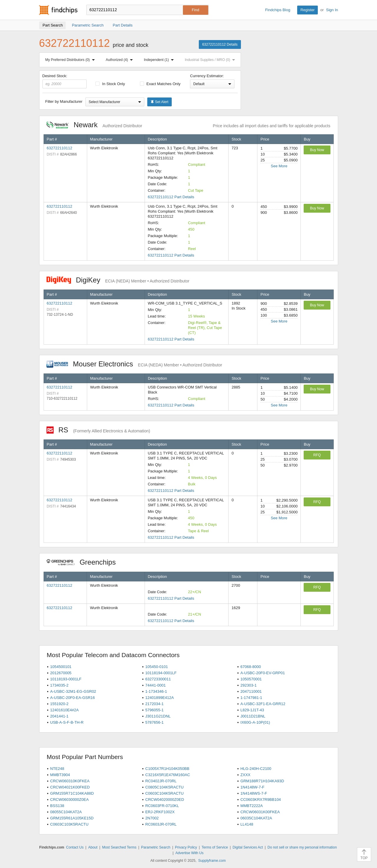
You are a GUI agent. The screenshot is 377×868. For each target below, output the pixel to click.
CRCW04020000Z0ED (165, 800)
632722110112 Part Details (171, 197)
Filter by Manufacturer (64, 101)
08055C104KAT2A (66, 812)
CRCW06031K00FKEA (260, 812)
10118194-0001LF (161, 673)
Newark (94, 125)
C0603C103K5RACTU (69, 824)
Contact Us (75, 847)
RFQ (317, 455)
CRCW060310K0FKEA (70, 781)
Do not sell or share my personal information (302, 847)
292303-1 (248, 685)
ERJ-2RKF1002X (160, 812)
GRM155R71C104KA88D (72, 793)
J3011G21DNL (158, 716)
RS (98, 430)
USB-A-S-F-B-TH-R (67, 722)
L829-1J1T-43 (252, 710)
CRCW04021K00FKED (70, 787)
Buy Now (317, 150)
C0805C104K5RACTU (164, 787)
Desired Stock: (65, 81)
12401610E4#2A (64, 710)
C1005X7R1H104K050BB (167, 769)
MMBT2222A (252, 806)
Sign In (332, 10)
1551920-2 (59, 704)
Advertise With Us (190, 853)
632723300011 (158, 679)
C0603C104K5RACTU (164, 793)
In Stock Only (110, 84)
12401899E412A (159, 698)
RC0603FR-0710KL (162, 806)
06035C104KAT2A (256, 818)
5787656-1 (154, 722)
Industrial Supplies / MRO (211, 60)
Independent (160, 60)
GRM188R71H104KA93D (262, 781)
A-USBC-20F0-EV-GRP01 (263, 673)
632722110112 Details (220, 44)
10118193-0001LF (66, 679)
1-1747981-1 (251, 698)
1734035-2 (59, 685)
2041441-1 (59, 716)
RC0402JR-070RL (161, 781)
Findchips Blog (278, 10)
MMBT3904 (60, 775)
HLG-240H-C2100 (256, 769)
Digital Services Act (248, 847)
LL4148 (247, 824)
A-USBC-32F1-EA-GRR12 (263, 704)
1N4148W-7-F (252, 787)
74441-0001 (155, 685)
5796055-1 (154, 710)
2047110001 (251, 691)
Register (307, 10)
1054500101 (61, 667)
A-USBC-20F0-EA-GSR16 (72, 698)
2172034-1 (154, 704)
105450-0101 (157, 667)
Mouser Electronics (134, 364)
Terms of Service (215, 847)
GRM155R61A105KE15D (72, 818)
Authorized (120, 60)
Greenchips (84, 562)
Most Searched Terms (119, 847)
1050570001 (251, 679)
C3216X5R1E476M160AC (168, 775)
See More (279, 166)
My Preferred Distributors (71, 60)
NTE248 (57, 769)
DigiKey (118, 280)
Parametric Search (156, 847)
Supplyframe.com (212, 861)
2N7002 (152, 818)
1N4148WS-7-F (254, 793)
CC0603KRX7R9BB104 (261, 800)
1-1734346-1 (156, 691)
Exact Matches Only (160, 84)
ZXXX (245, 775)
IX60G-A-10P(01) (255, 722)
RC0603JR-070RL (161, 824)
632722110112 (60, 148)
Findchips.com (58, 10)
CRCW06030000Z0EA (69, 800)
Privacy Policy (186, 847)
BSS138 (57, 806)
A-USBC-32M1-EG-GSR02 (73, 691)
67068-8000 (250, 667)
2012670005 (61, 673)
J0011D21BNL (253, 716)
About (93, 847)
